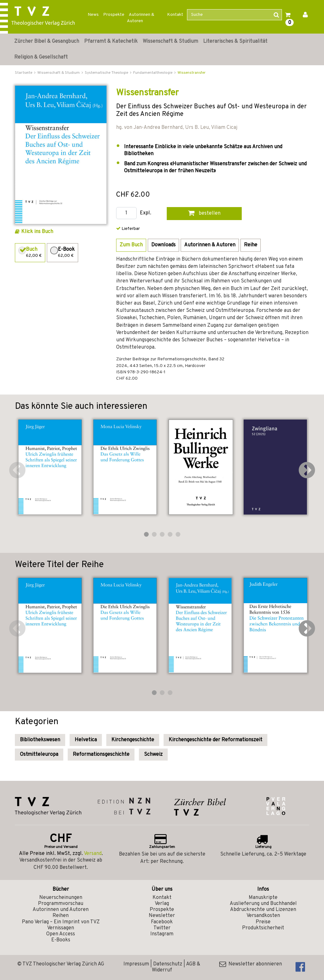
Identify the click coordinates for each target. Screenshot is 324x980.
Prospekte (114, 15)
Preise (263, 922)
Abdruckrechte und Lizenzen (263, 910)
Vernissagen (61, 928)
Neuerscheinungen (61, 898)
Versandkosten (263, 916)
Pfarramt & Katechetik (111, 41)
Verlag (162, 904)
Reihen (61, 916)
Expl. (146, 213)
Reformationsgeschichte (101, 755)
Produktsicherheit (263, 928)
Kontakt (175, 15)
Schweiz (153, 755)
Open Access (61, 934)
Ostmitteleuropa (39, 755)
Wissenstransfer (192, 73)
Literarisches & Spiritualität (235, 41)
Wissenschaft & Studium (170, 41)
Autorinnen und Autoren (61, 910)
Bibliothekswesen (40, 740)
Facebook (162, 922)
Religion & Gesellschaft (41, 57)
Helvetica (86, 740)
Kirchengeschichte (133, 740)
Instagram (162, 934)
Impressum (136, 964)
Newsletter (162, 916)
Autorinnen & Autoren (141, 18)
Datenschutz (168, 964)
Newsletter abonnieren (251, 964)
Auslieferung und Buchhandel (263, 904)
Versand (93, 854)
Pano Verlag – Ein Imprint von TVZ (61, 922)
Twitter (162, 928)
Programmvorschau (61, 904)
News (93, 15)
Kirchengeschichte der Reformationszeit (215, 740)
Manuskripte (263, 898)
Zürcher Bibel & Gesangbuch (47, 41)
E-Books (61, 940)
